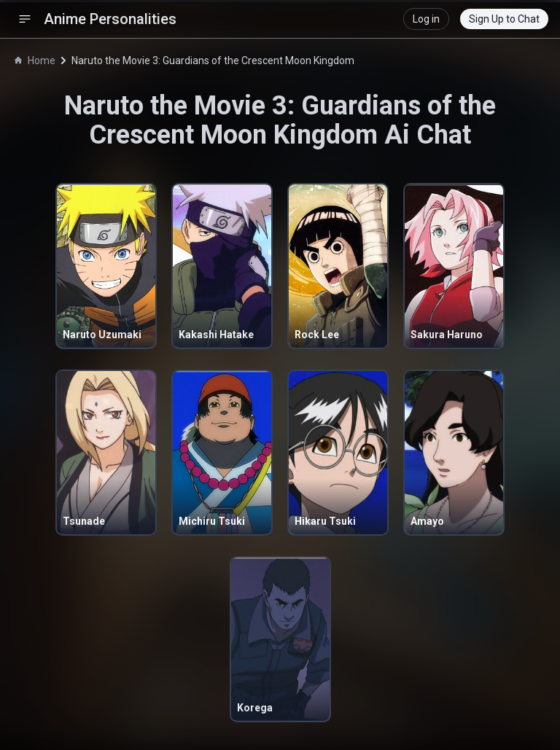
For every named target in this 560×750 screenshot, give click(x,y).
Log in (426, 19)
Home (35, 60)
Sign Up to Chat (504, 19)
